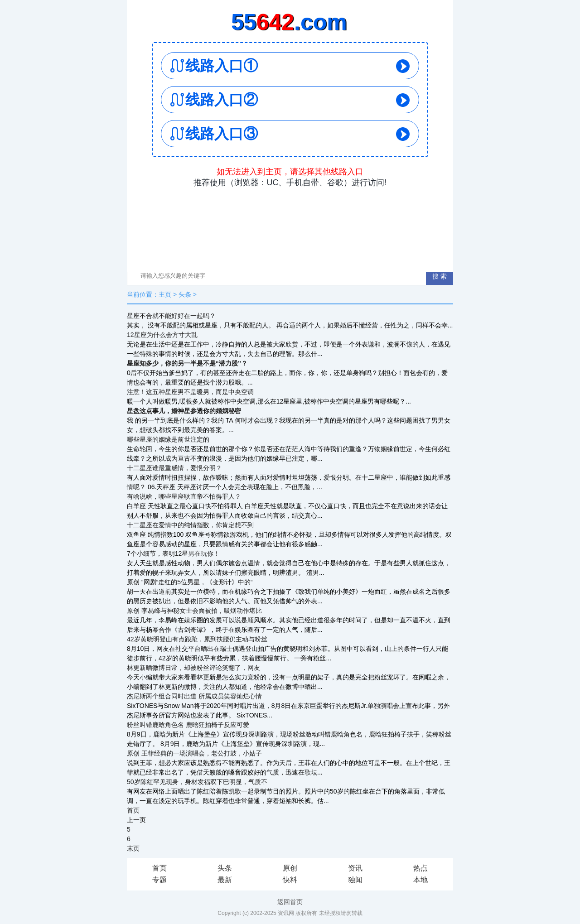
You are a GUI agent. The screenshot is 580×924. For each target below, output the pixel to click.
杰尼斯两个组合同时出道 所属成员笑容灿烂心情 (194, 696)
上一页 (136, 820)
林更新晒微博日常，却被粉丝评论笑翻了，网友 (193, 668)
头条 (185, 294)
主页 (165, 294)
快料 (290, 880)
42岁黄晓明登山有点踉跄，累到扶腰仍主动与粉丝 (197, 639)
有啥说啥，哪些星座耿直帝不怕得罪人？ (184, 496)
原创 (290, 868)
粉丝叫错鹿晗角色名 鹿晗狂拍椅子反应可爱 (188, 725)
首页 (133, 810)
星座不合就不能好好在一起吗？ (171, 316)
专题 (159, 880)
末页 (133, 848)
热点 (420, 868)
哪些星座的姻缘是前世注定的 (168, 439)
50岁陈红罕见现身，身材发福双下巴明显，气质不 (197, 782)
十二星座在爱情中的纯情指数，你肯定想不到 (190, 525)
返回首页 (290, 902)
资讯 (355, 868)
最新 (225, 880)
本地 (420, 880)
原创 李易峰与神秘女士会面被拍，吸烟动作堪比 (194, 611)
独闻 (355, 880)
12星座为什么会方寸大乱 (162, 335)
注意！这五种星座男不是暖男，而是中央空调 (190, 392)
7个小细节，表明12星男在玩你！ (173, 553)
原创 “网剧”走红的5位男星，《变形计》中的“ (190, 582)
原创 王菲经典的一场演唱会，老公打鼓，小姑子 (194, 753)
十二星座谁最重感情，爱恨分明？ (174, 468)
